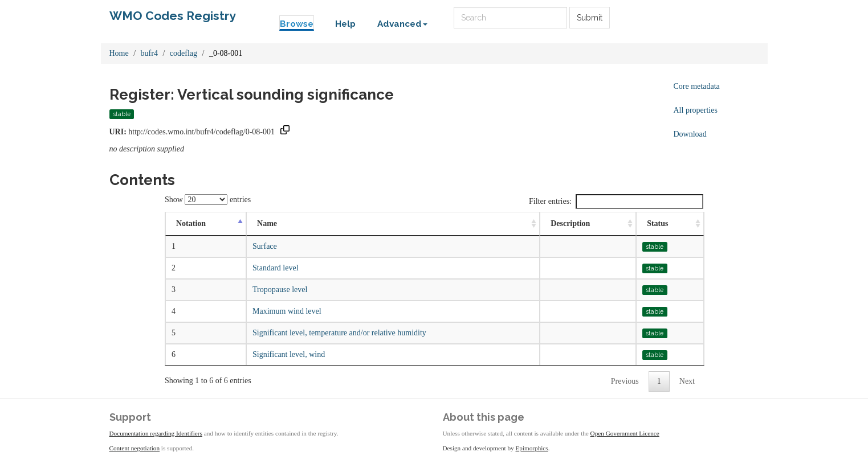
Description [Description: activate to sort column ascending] (570, 223)
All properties (696, 110)
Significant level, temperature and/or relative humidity (339, 333)
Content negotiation (135, 448)
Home (119, 53)
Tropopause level (280, 290)
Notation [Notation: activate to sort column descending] (191, 223)
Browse (297, 24)
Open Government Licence (625, 433)
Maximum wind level (287, 311)
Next (687, 381)
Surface (265, 246)
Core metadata (697, 86)
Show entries (208, 200)
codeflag (184, 53)
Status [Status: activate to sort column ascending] (657, 223)
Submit (590, 18)
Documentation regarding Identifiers (156, 433)
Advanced (402, 24)
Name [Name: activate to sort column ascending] (267, 223)
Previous (625, 381)
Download (690, 134)
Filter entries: (616, 202)
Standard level (275, 268)
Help (345, 24)
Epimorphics (532, 448)
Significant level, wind (289, 354)
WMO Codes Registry (173, 16)
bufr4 (149, 53)
